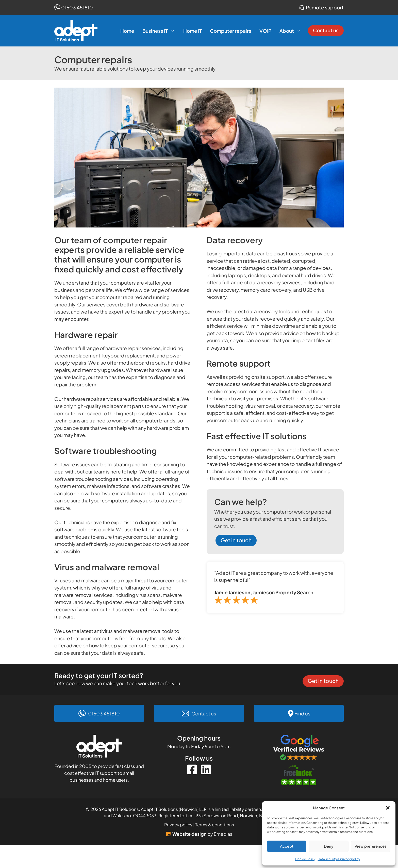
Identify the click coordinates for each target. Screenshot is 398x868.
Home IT (193, 31)
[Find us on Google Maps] (299, 714)
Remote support (325, 7)
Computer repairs (231, 31)
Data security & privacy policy (339, 859)
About (292, 31)
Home (127, 31)
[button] (388, 808)
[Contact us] (199, 714)
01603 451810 (77, 7)
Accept (287, 846)
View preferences (371, 846)
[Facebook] (192, 769)
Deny (329, 846)
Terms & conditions (215, 825)
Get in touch (236, 540)
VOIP (265, 31)
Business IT (161, 31)
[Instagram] (206, 769)
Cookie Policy (305, 859)
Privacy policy (178, 825)
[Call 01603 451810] (99, 714)
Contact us (326, 30)
